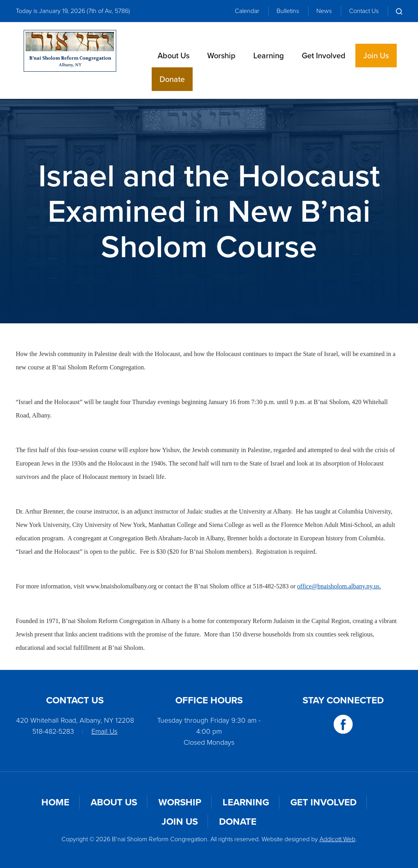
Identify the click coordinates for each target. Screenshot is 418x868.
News (324, 11)
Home (55, 802)
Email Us (104, 731)
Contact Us (364, 11)
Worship (221, 56)
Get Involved (324, 56)
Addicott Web (337, 839)
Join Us (376, 56)
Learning (269, 56)
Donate (172, 79)
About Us (174, 56)
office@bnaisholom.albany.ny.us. (339, 586)
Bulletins (288, 11)
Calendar (247, 11)
